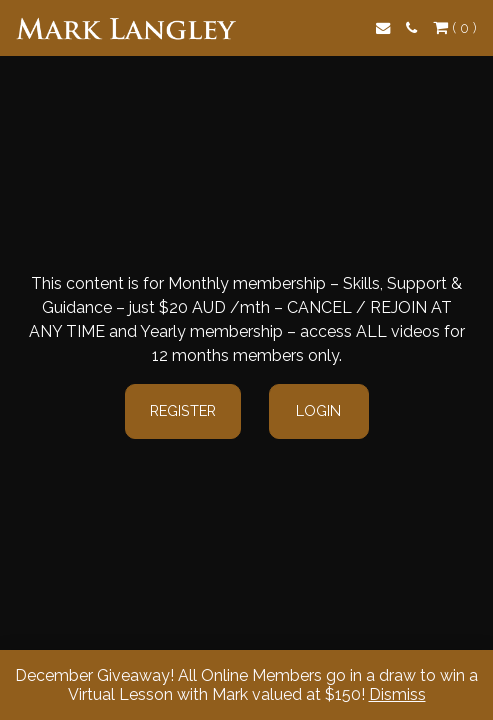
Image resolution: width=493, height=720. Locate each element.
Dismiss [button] (397, 694)
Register (183, 410)
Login (318, 410)
